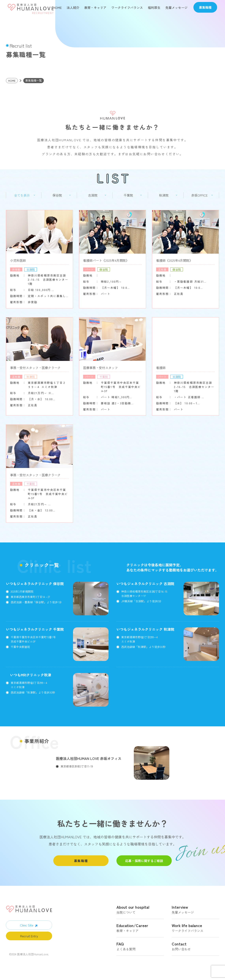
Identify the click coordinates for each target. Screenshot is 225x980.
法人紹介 (73, 8)
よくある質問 (140, 950)
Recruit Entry (29, 939)
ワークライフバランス (127, 8)
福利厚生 (154, 8)
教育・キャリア (95, 8)
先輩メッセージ (176, 8)
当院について (140, 913)
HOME (57, 8)
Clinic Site (27, 928)
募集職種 (81, 864)
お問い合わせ (195, 950)
